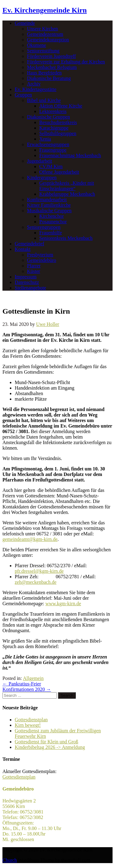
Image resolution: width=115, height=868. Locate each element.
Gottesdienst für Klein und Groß (46, 742)
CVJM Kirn (51, 166)
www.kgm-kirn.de (63, 604)
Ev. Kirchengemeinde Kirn (45, 10)
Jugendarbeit (40, 161)
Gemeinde (25, 23)
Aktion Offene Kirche (61, 106)
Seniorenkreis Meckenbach (66, 238)
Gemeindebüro (42, 260)
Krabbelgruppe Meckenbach (67, 194)
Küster (34, 271)
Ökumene (36, 45)
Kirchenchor (52, 216)
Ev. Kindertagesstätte (36, 89)
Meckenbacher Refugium (52, 67)
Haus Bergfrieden (44, 73)
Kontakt (23, 249)
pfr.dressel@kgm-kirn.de (39, 571)
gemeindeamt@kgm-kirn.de (30, 539)
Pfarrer (34, 266)
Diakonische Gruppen (48, 117)
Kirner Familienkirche (49, 205)
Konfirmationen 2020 (27, 689)
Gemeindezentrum (45, 34)
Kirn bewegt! (28, 725)
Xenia (45, 139)
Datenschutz (27, 282)
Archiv (34, 84)
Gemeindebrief (29, 244)
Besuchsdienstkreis (58, 122)
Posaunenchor (53, 222)
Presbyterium (40, 255)
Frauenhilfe (51, 233)
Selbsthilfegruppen (58, 133)
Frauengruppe (53, 150)
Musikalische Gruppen (49, 211)
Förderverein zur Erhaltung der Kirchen (66, 62)
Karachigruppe (54, 128)
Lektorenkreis (53, 111)
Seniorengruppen (44, 227)
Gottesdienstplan (31, 720)
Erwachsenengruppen (48, 144)
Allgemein (33, 678)
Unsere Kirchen (42, 29)
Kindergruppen (42, 177)
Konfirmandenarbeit (47, 200)
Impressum (26, 277)
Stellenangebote (30, 288)
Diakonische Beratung (49, 78)
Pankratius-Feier (22, 684)
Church (10, 860)
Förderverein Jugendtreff (51, 56)
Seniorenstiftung (43, 51)
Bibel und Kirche (44, 100)
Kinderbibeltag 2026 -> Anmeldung (50, 747)
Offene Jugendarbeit (59, 172)
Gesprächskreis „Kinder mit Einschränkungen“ (67, 186)
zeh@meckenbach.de (36, 582)
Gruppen (23, 95)
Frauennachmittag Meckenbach (70, 155)
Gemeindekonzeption (48, 40)
